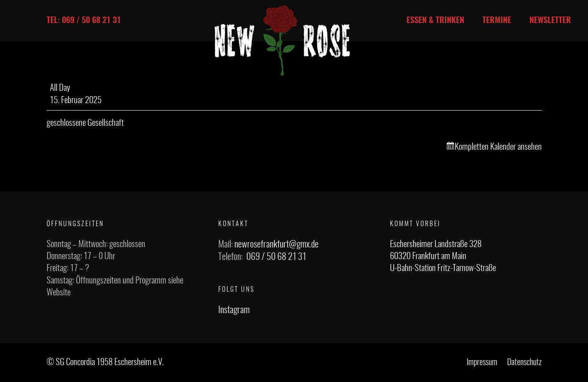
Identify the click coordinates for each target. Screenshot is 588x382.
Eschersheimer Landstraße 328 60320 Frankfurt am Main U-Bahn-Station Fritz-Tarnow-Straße (443, 257)
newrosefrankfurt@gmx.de (276, 245)
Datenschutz (524, 363)
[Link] (282, 41)
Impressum (482, 363)
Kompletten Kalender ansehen (498, 147)
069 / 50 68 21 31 (276, 257)
